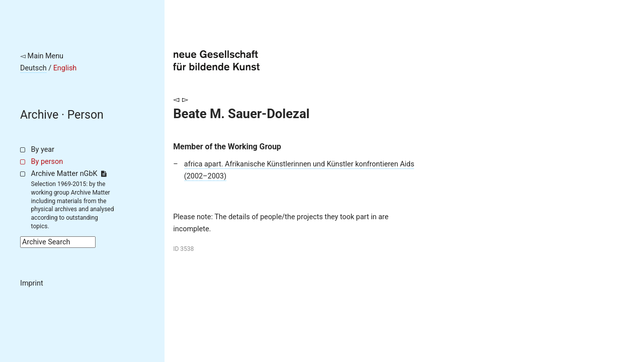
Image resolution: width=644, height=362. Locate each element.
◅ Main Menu (42, 56)
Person (86, 115)
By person (47, 162)
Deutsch (33, 68)
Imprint (32, 283)
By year (43, 150)
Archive (39, 115)
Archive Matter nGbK (69, 174)
